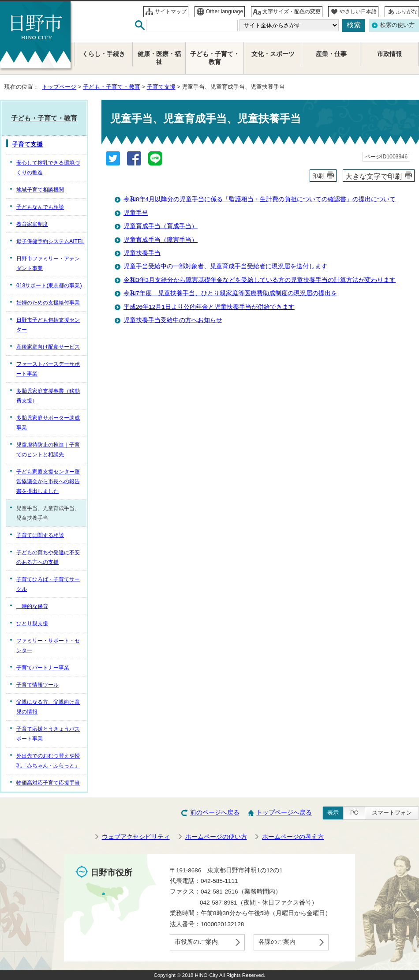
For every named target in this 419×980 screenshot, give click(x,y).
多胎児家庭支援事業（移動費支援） (48, 396)
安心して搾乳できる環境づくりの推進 (48, 168)
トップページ (59, 87)
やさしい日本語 (358, 11)
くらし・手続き (104, 54)
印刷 (318, 176)
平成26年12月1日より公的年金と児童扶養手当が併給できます (209, 307)
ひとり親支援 (32, 623)
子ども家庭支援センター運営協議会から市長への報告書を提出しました (48, 481)
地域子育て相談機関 (40, 190)
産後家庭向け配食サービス (48, 347)
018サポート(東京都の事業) (49, 285)
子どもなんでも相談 (40, 207)
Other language (225, 11)
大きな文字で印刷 (374, 176)
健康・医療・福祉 (159, 58)
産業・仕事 (331, 54)
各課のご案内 (277, 942)
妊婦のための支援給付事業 (48, 303)
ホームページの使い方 (216, 837)
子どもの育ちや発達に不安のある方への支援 (48, 557)
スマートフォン (392, 813)
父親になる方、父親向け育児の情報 (48, 707)
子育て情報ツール (37, 685)
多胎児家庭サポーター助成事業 (48, 423)
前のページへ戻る (215, 813)
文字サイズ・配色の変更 (292, 11)
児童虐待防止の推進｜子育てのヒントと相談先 (48, 450)
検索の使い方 (397, 25)
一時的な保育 (32, 606)
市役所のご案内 (196, 942)
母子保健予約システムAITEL (50, 241)
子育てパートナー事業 (43, 668)
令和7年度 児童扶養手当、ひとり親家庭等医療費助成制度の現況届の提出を (230, 293)
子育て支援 (161, 87)
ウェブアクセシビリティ (136, 837)
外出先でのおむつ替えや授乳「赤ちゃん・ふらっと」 (48, 761)
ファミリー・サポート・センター (48, 646)
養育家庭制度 (32, 224)
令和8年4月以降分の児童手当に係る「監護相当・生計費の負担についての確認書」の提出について (260, 199)
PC (354, 813)
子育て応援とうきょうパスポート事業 (48, 734)
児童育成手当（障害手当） (161, 240)
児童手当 (136, 213)
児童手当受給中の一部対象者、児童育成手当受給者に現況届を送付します (225, 266)
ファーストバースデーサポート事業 (48, 369)
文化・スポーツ (273, 54)
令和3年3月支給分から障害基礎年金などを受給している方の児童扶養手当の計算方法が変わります (260, 280)
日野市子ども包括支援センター (48, 325)
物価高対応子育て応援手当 (48, 783)
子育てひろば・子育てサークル (48, 584)
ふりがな (407, 11)
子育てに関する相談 (40, 535)
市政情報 (389, 54)
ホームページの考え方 (293, 837)
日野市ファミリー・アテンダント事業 (48, 263)
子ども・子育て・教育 (112, 87)
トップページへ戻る (284, 813)
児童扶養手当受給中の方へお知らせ (173, 320)
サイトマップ (171, 11)
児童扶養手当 (142, 253)
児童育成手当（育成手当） (161, 226)
